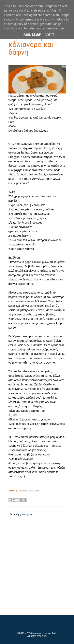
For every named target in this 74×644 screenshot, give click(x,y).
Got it (49, 35)
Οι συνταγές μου (30, 491)
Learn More (31, 35)
